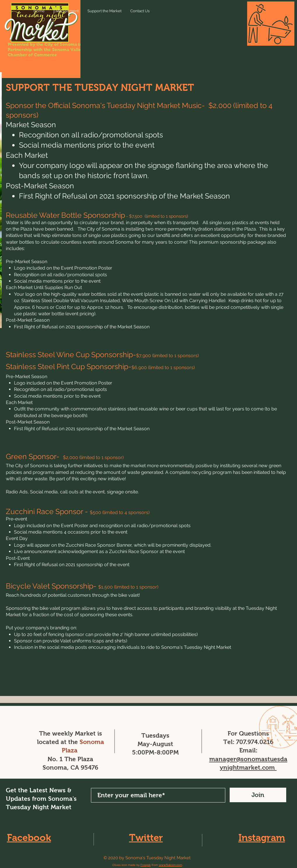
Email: (248, 750)
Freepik (146, 865)
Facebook (29, 838)
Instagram (262, 838)
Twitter (146, 838)
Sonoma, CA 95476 (70, 767)
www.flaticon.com (171, 865)
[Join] (258, 795)
